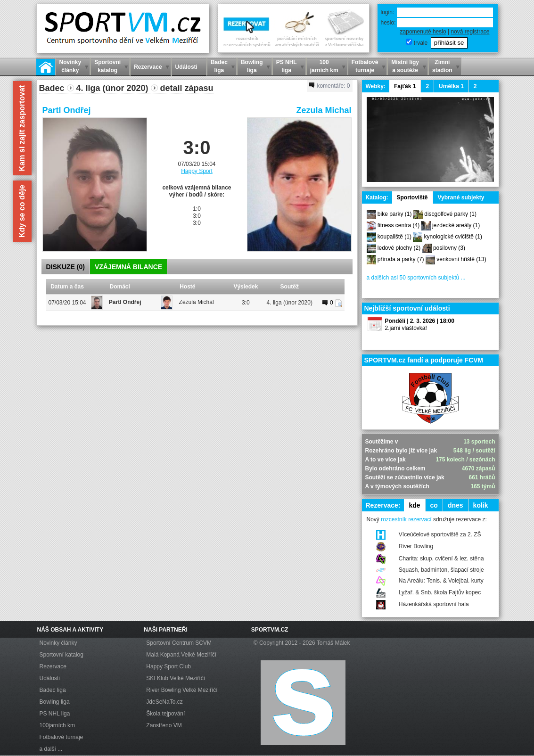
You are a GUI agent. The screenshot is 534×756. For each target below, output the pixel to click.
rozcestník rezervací (406, 519)
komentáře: (329, 86)
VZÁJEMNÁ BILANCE (128, 267)
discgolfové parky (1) (450, 214)
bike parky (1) (395, 214)
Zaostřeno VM (164, 725)
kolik (481, 505)
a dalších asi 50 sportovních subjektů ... (416, 278)
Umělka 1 (451, 86)
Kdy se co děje (22, 211)
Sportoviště (412, 197)
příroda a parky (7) (401, 259)
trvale (421, 43)
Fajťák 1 (405, 86)
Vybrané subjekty (461, 197)
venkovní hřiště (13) (461, 259)
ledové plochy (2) (399, 248)
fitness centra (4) (398, 225)
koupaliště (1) (394, 237)
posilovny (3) (449, 248)
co (434, 505)
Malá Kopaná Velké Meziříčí (181, 655)
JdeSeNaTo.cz (164, 702)
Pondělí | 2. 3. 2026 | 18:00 (420, 321)
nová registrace (470, 32)
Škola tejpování (165, 714)
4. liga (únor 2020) (290, 303)
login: (388, 12)
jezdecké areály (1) (456, 225)
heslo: (388, 23)
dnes (456, 505)
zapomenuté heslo (423, 32)
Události (50, 678)
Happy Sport (197, 171)
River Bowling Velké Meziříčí (182, 690)
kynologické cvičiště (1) (453, 237)
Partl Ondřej (67, 110)
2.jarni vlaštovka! (406, 328)
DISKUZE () (66, 267)
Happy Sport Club (168, 666)
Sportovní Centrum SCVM (179, 643)
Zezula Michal (324, 110)
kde (414, 505)
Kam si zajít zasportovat (22, 128)
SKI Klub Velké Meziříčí (176, 678)
